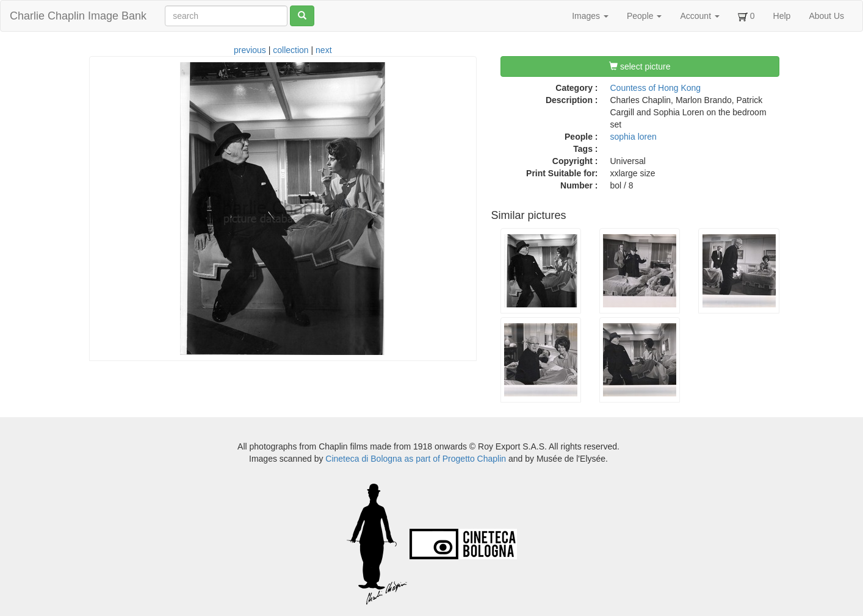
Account (699, 16)
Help (782, 16)
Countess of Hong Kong (656, 88)
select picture (640, 66)
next (323, 50)
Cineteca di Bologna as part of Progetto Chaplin (416, 459)
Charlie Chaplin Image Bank (78, 16)
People (644, 16)
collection (291, 50)
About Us (826, 16)
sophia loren (634, 137)
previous (250, 50)
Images (590, 16)
